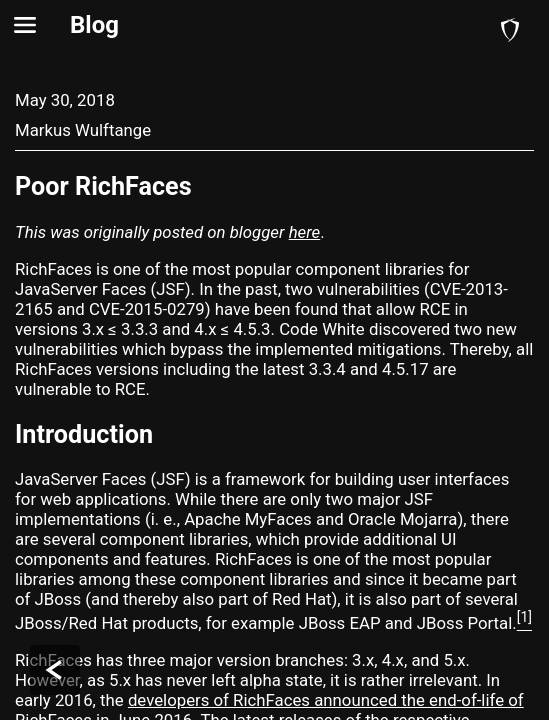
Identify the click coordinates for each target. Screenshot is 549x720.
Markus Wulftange (83, 130)
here (305, 232)
